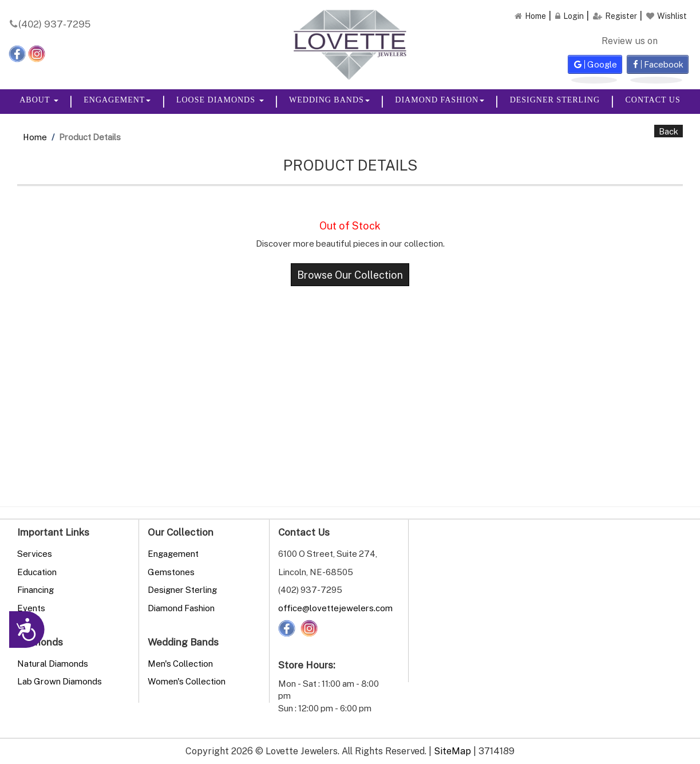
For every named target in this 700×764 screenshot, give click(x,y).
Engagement (117, 100)
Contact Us (653, 100)
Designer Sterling (555, 100)
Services (35, 553)
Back (669, 131)
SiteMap (452, 751)
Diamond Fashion (440, 100)
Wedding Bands (329, 100)
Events (31, 608)
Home (35, 137)
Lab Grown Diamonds (60, 681)
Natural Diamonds (53, 663)
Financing (35, 589)
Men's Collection (180, 663)
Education (37, 572)
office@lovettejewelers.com (335, 608)
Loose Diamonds (220, 100)
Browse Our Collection (350, 275)
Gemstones (171, 572)
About (39, 100)
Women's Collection (187, 681)
